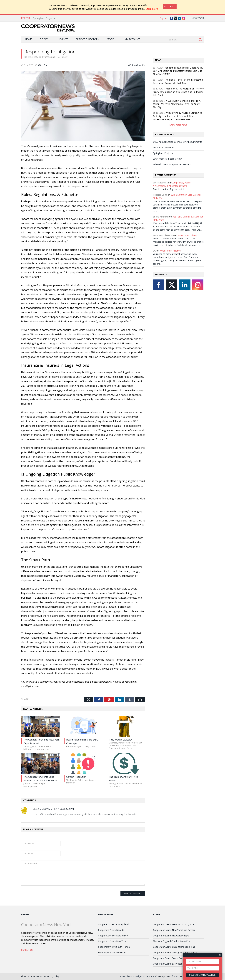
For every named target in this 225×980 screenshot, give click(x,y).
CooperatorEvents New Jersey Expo (171, 936)
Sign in (163, 18)
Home (29, 39)
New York (198, 18)
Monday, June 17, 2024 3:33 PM (57, 809)
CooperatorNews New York (112, 941)
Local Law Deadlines (163, 147)
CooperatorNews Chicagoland (113, 924)
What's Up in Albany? (188, 235)
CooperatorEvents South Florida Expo (172, 958)
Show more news (178, 125)
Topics (44, 39)
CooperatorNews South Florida (114, 947)
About (25, 914)
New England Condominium (112, 952)
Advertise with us (38, 976)
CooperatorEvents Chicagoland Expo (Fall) (174, 947)
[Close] (170, 6)
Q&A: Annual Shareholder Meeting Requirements (178, 142)
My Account (132, 39)
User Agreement (164, 976)
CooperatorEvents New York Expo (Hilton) (174, 924)
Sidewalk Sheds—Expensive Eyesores (172, 164)
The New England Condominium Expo (172, 941)
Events (64, 39)
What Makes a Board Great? (167, 159)
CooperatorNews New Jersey (113, 936)
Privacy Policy (53, 976)
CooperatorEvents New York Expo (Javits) (174, 930)
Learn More (152, 9)
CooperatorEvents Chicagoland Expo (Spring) (176, 952)
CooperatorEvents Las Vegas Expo (170, 964)
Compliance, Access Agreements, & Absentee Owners (172, 184)
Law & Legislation (136, 65)
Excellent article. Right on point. (169, 189)
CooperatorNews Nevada (111, 930)
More (110, 39)
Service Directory (87, 39)
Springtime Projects (44, 18)
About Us (25, 976)
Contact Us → (29, 950)
